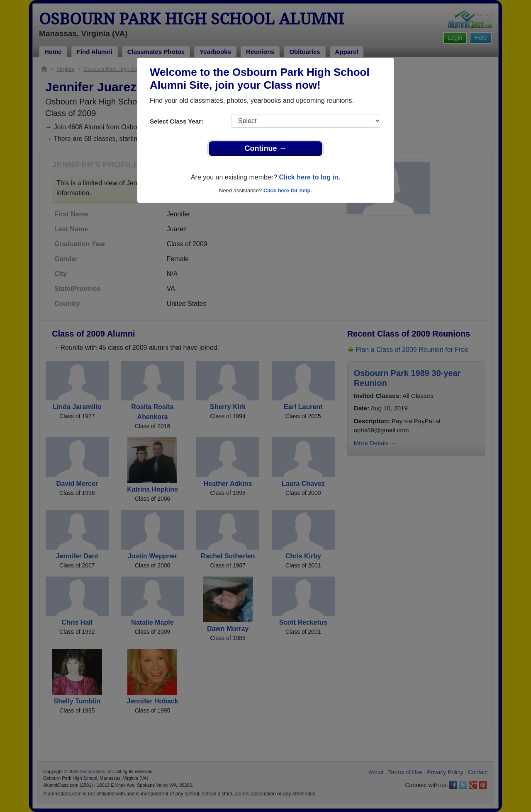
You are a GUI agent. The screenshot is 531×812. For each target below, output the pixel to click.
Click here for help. (288, 190)
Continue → (266, 148)
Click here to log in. (309, 177)
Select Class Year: (177, 121)
